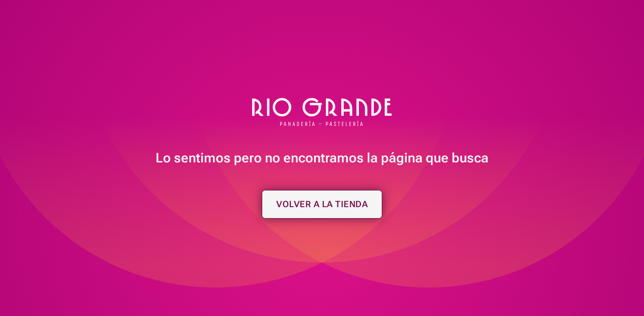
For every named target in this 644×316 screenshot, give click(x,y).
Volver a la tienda (322, 204)
